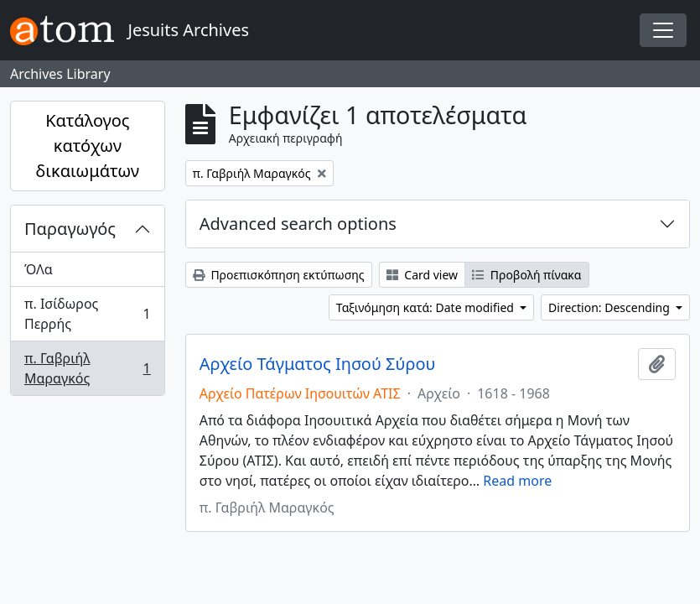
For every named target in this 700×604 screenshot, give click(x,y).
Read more (517, 481)
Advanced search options (298, 224)
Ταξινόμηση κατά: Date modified (427, 307)
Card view (422, 275)
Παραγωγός (70, 229)
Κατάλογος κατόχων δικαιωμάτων (88, 146)
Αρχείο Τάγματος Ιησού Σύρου (318, 364)
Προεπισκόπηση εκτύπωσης (279, 275)
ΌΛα (39, 269)
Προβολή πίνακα (526, 275)
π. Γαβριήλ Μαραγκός (87, 368)
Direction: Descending (610, 307)
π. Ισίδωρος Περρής (87, 314)
